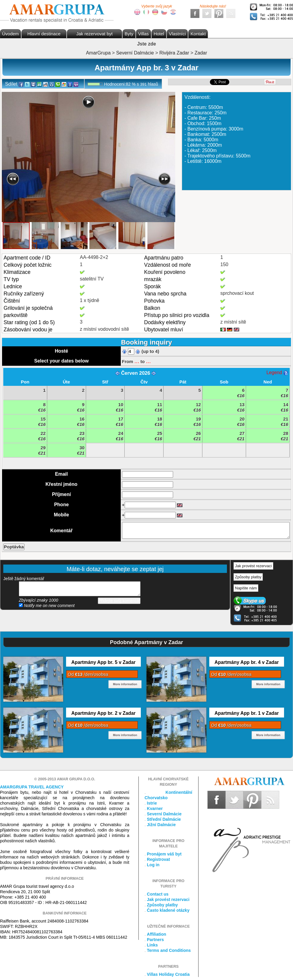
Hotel (159, 34)
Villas (144, 34)
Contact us (158, 894)
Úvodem (10, 34)
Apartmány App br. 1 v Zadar (247, 713)
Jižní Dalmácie (161, 825)
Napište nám (246, 588)
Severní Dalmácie (164, 814)
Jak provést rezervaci (253, 566)
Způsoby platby (248, 577)
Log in (153, 865)
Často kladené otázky (168, 910)
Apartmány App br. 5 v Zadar (104, 662)
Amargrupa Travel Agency (32, 787)
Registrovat (158, 859)
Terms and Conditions (169, 950)
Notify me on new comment (47, 606)
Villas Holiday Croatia (168, 974)
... (137, 361)
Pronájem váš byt (164, 854)
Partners (155, 940)
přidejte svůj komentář (80, 589)
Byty (129, 34)
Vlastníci (177, 34)
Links (152, 945)
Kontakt (198, 34)
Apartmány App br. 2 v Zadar (104, 713)
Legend (277, 373)
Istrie (152, 803)
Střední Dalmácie (164, 819)
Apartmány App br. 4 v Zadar (247, 662)
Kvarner (155, 808)
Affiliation (157, 934)
